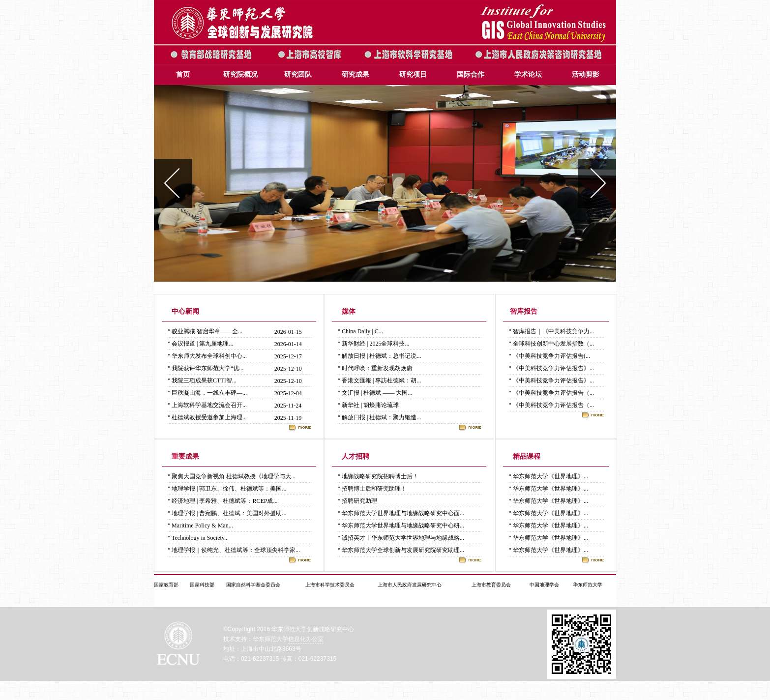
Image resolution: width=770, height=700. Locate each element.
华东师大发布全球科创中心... (209, 356)
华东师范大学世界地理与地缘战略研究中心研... (403, 525)
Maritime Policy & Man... (202, 525)
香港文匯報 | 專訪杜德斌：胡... (381, 380)
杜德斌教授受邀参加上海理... (209, 417)
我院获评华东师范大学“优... (207, 368)
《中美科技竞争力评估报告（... (553, 393)
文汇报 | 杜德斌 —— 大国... (377, 393)
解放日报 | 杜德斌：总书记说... (381, 356)
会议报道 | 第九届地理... (202, 344)
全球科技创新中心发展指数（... (553, 344)
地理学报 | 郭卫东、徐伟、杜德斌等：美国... (229, 489)
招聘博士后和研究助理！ (374, 489)
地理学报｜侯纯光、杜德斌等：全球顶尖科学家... (236, 550)
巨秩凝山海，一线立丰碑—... (209, 393)
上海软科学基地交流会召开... (209, 405)
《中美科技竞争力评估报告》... (553, 368)
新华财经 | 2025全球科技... (375, 344)
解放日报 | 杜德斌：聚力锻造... (381, 417)
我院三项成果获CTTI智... (204, 380)
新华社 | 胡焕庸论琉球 (370, 405)
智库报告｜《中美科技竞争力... (553, 331)
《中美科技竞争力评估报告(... (551, 356)
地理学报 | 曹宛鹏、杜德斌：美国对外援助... (229, 513)
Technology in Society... (200, 538)
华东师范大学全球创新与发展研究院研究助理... (403, 550)
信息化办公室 (306, 639)
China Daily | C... (362, 331)
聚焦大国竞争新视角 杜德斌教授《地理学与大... (234, 476)
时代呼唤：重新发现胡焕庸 (377, 368)
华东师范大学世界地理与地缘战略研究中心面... (403, 513)
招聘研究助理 (359, 501)
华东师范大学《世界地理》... (550, 476)
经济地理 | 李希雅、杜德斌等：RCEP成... (224, 501)
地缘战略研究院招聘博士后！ (380, 476)
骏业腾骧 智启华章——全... (207, 331)
